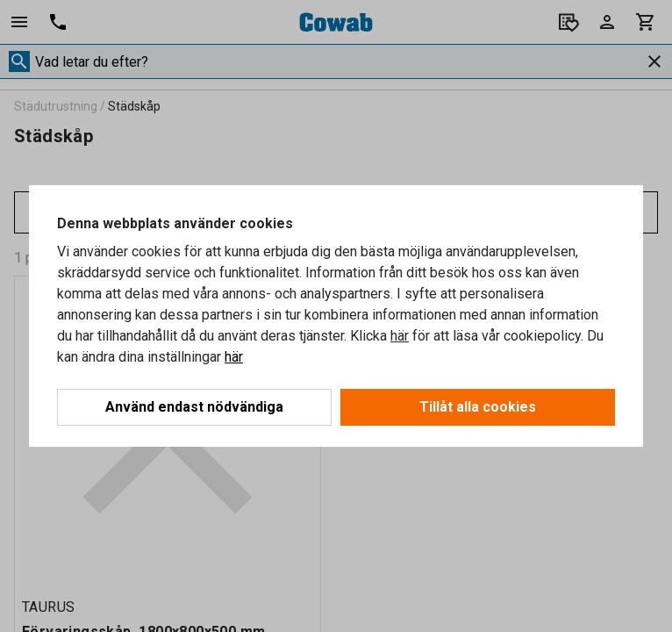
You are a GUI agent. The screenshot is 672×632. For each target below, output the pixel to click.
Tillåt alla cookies (478, 407)
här (400, 336)
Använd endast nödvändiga (194, 407)
